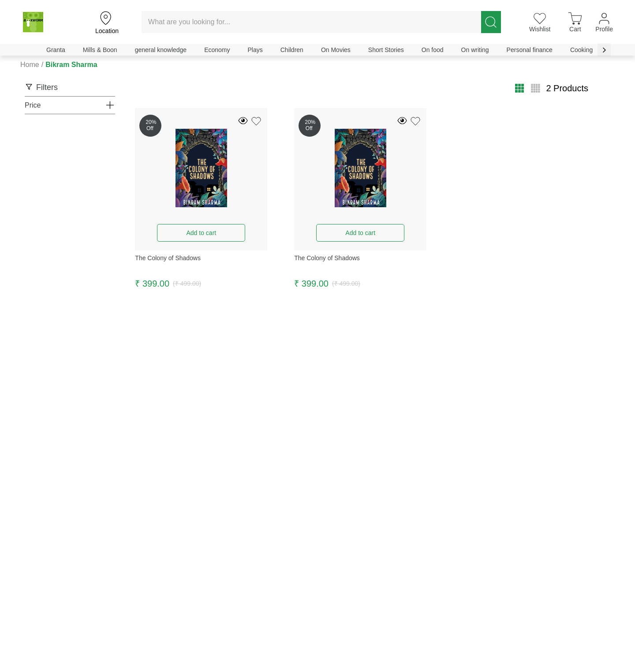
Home (30, 65)
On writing (475, 50)
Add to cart (201, 233)
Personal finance (530, 50)
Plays (255, 50)
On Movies (336, 50)
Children (292, 50)
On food (433, 50)
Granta (56, 50)
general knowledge (161, 50)
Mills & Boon (100, 50)
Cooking (581, 50)
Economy (217, 50)
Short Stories (386, 50)
